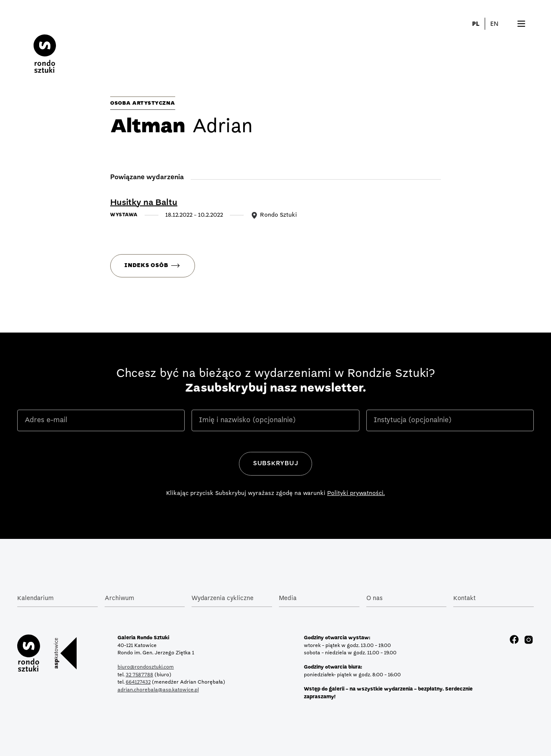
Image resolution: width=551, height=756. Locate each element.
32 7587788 (139, 675)
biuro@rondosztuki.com (146, 667)
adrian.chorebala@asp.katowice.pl (158, 690)
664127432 (138, 682)
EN (494, 23)
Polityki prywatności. (356, 493)
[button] (499, 24)
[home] (45, 47)
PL (475, 23)
